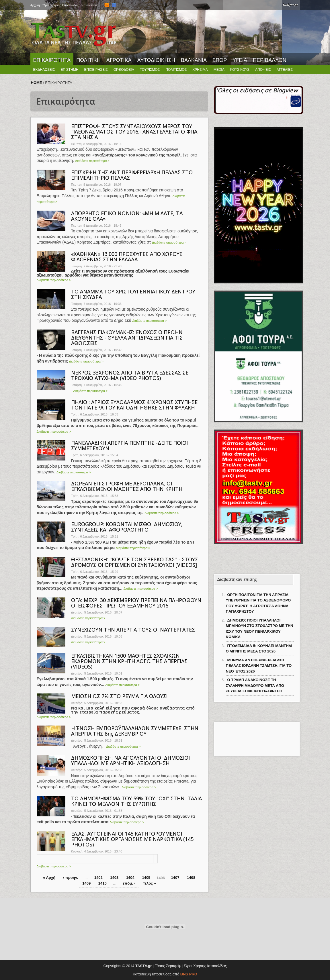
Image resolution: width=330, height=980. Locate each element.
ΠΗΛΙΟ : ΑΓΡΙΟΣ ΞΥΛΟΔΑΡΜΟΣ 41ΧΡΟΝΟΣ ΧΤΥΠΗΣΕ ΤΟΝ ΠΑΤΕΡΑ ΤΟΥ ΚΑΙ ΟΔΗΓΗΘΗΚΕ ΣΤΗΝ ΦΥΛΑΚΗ (134, 405)
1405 (146, 878)
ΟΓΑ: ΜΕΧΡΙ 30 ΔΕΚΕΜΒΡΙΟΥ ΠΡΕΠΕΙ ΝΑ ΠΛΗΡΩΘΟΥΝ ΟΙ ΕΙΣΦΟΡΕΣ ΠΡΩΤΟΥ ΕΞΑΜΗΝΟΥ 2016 (136, 603)
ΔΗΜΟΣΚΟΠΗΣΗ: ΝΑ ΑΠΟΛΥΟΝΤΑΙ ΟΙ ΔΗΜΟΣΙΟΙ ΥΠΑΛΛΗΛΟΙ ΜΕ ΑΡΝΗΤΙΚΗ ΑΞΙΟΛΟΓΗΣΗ (130, 760)
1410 (102, 883)
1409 (86, 883)
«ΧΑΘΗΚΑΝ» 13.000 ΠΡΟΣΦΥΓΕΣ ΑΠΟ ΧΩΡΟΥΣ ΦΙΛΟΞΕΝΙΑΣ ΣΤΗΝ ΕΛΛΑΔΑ (127, 257)
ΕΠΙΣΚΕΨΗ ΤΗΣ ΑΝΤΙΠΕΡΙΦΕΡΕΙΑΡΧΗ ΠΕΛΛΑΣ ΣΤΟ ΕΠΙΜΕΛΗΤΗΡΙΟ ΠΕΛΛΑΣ (132, 175)
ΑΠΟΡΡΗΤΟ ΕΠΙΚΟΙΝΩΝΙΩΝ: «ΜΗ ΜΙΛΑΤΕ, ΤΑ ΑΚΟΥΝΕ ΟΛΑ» (127, 216)
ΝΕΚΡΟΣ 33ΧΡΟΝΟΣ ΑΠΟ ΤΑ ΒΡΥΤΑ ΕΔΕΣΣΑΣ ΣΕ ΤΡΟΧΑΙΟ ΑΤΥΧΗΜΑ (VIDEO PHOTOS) (130, 375)
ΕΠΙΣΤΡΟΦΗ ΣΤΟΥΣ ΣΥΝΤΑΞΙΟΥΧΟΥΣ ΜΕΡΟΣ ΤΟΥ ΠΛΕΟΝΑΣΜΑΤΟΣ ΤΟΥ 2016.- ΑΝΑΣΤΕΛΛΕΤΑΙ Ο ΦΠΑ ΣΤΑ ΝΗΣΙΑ (134, 132)
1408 (191, 878)
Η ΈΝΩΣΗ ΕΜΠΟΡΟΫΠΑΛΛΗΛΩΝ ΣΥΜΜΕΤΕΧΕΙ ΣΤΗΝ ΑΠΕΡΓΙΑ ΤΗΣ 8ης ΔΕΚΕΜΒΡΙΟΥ (135, 731)
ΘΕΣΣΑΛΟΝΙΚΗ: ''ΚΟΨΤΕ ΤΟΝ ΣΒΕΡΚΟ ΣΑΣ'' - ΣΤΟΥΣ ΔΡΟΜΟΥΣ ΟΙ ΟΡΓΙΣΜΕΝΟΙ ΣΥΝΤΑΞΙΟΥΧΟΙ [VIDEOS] (135, 562)
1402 (98, 878)
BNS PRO (189, 974)
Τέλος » (149, 883)
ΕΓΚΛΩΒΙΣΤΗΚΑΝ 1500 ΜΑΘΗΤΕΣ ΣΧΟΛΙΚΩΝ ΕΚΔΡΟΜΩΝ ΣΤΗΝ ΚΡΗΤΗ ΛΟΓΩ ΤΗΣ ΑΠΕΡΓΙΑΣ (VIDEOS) (129, 661)
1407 (175, 878)
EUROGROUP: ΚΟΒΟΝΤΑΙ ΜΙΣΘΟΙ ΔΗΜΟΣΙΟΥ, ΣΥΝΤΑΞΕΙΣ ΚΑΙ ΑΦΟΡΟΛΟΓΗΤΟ (127, 527)
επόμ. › (129, 883)
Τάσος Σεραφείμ (168, 966)
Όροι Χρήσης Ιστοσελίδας (206, 966)
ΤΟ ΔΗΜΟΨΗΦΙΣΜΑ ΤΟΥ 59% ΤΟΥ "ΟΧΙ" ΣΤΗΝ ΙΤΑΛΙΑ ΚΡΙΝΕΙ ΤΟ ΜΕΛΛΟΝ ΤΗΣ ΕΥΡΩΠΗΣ (136, 801)
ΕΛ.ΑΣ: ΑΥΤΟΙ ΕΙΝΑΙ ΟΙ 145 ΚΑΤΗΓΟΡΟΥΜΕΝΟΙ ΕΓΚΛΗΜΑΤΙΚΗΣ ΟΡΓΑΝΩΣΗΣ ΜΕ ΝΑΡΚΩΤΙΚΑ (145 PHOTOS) (132, 839)
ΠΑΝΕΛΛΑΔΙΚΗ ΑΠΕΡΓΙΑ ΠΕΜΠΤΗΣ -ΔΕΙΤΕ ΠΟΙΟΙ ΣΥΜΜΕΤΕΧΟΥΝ (129, 445)
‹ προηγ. (71, 878)
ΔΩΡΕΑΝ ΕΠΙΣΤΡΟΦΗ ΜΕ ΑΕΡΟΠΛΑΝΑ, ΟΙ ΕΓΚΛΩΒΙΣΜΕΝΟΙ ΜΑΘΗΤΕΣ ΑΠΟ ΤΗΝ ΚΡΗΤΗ (127, 486)
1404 (130, 878)
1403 (114, 878)
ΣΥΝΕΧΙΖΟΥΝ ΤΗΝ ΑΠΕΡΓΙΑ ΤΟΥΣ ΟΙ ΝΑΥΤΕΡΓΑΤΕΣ (133, 630)
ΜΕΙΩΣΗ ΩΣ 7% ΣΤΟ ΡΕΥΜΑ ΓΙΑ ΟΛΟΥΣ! (119, 696)
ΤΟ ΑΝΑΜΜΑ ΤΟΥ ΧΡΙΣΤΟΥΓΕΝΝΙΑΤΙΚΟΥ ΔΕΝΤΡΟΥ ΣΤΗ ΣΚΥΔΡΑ (133, 294)
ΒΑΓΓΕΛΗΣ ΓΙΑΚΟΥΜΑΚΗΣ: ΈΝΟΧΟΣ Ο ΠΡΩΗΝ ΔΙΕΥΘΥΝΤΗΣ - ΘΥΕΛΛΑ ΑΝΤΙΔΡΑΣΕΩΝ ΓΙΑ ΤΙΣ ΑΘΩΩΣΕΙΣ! (127, 338)
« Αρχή (49, 878)
